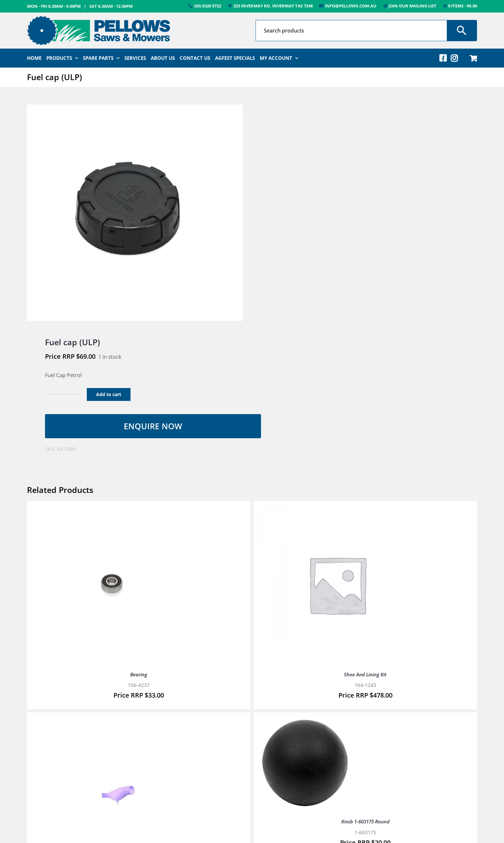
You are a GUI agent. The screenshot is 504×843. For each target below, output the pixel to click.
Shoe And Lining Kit (365, 674)
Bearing (139, 674)
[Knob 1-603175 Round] (305, 720)
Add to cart (109, 394)
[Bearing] (111, 509)
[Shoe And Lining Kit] (337, 509)
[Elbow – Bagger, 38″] (111, 720)
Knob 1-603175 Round (365, 821)
